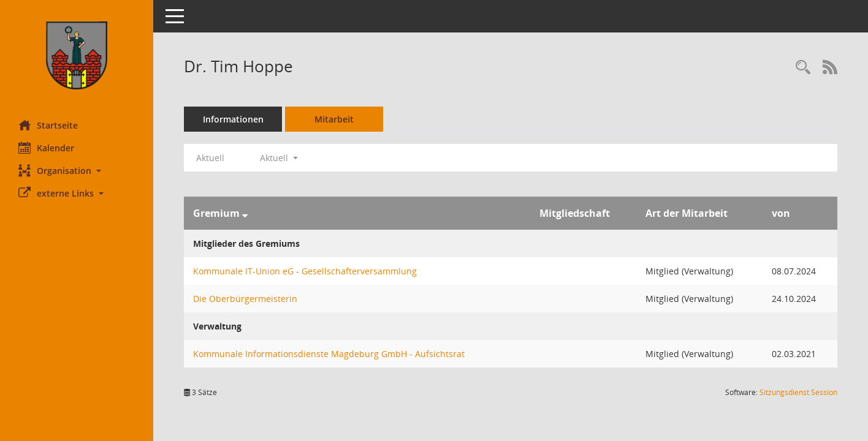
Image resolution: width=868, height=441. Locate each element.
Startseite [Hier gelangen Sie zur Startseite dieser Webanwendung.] (48, 125)
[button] (77, 171)
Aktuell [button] (279, 158)
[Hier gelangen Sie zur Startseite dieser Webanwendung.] (77, 55)
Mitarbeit (334, 119)
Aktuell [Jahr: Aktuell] (210, 158)
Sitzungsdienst (798, 392)
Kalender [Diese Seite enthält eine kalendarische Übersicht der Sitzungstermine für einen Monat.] (46, 148)
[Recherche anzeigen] (803, 68)
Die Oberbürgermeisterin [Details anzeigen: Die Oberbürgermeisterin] (245, 299)
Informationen (233, 119)
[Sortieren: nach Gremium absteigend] (245, 213)
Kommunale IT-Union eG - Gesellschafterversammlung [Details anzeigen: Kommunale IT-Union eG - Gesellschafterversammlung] (305, 271)
